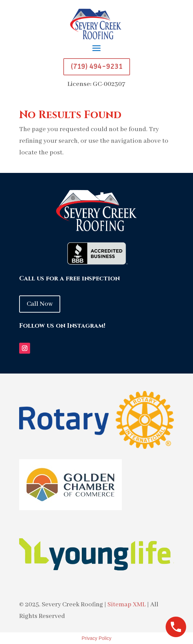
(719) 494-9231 (97, 67)
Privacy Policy (96, 638)
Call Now (40, 304)
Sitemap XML (127, 605)
